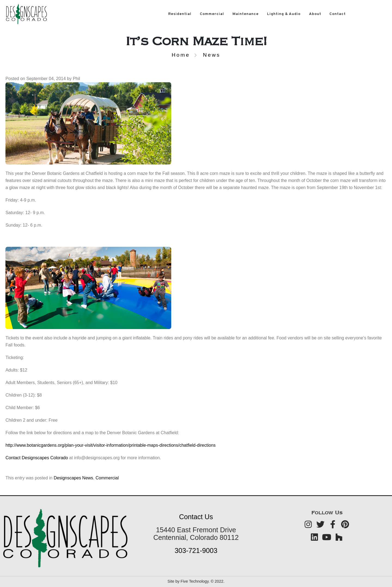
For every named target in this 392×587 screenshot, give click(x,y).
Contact (338, 14)
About (315, 14)
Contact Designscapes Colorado (37, 458)
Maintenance (246, 14)
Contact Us (196, 517)
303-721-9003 (196, 550)
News (212, 55)
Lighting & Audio (284, 14)
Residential (180, 14)
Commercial (212, 14)
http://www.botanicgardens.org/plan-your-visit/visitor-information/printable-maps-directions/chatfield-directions (111, 445)
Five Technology (195, 581)
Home (181, 55)
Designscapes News (73, 478)
